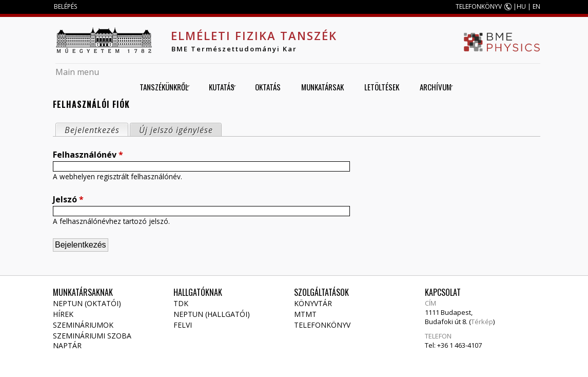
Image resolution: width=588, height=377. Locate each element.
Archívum (433, 87)
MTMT (305, 314)
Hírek (63, 314)
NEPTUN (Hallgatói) (212, 314)
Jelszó (68, 199)
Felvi (183, 325)
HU (521, 6)
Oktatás (268, 87)
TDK (181, 303)
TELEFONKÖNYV (479, 6)
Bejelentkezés (96, 130)
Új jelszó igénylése (176, 130)
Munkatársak (322, 87)
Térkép (482, 322)
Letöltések (382, 87)
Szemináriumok (83, 325)
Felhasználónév (88, 155)
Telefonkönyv (322, 325)
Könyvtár (313, 303)
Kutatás (219, 87)
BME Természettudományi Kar (234, 49)
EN (536, 6)
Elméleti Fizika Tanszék (254, 35)
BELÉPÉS (65, 6)
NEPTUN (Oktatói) (87, 303)
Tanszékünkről (161, 87)
